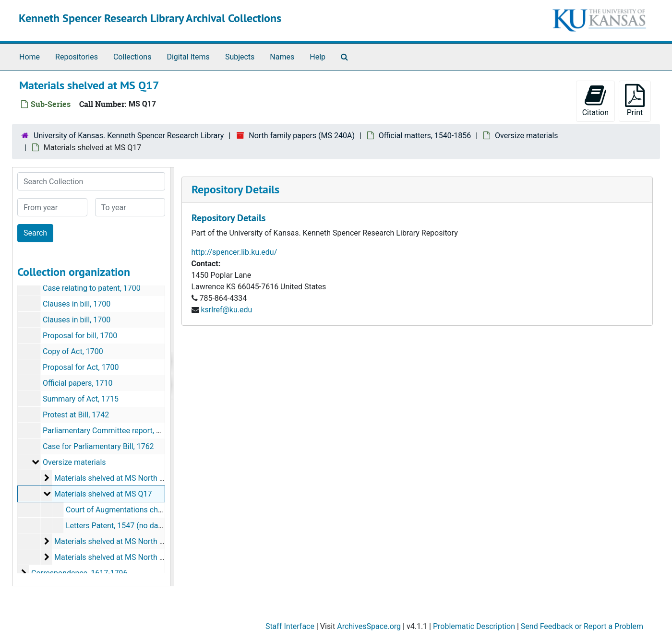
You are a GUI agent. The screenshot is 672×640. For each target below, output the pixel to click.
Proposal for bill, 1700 (80, 336)
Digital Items (188, 57)
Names (282, 57)
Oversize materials (527, 136)
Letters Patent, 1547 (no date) (117, 526)
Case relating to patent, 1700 (92, 288)
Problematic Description (474, 626)
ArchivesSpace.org (369, 626)
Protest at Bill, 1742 (76, 415)
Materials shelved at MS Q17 (103, 494)
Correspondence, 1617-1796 (79, 573)
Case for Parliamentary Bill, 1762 (98, 446)
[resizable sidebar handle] (172, 377)
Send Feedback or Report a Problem (582, 626)
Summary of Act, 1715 (81, 399)
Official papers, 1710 (78, 383)
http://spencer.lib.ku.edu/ (234, 252)
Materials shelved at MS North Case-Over (124, 541)
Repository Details (235, 189)
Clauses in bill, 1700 (77, 304)
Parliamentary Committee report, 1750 (108, 431)
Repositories (77, 57)
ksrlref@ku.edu (226, 310)
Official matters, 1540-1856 (425, 136)
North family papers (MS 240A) (302, 136)
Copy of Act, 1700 (73, 351)
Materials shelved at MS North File (113, 557)
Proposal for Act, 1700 (81, 367)
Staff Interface (290, 626)
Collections (132, 57)
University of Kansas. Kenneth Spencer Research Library (129, 136)
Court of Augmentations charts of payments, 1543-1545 (161, 510)
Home (30, 57)
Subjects (240, 57)
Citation (595, 101)
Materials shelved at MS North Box (113, 478)
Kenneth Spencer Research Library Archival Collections (150, 18)
